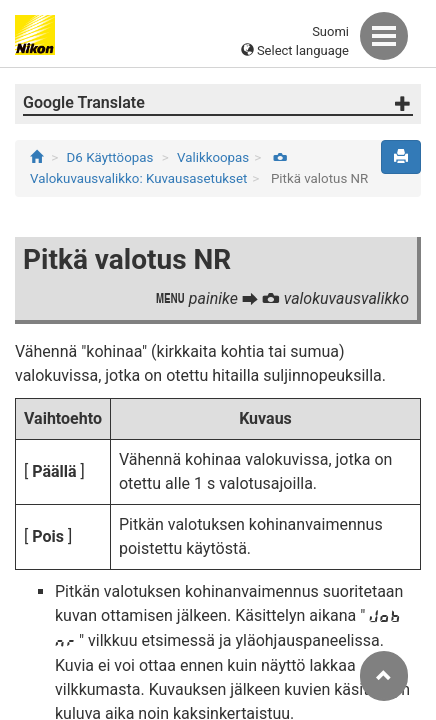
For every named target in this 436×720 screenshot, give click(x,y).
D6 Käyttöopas (110, 157)
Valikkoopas (213, 157)
